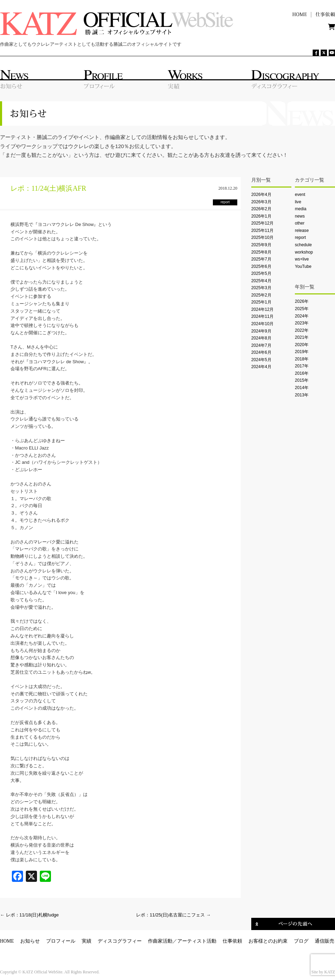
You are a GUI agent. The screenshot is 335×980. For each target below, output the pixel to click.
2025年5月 (261, 273)
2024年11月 (262, 316)
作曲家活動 (160, 941)
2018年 (302, 359)
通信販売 (325, 941)
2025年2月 (261, 295)
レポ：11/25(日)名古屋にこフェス (173, 915)
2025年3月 (261, 288)
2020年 (302, 345)
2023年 (302, 323)
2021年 (302, 337)
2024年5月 (261, 360)
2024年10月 (262, 324)
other (300, 223)
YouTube (303, 266)
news (300, 216)
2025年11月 (262, 231)
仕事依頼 (232, 941)
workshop (304, 252)
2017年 (302, 366)
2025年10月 (262, 237)
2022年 (302, 330)
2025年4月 (261, 281)
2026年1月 (261, 216)
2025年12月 (262, 223)
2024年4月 (261, 367)
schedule (303, 245)
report (300, 237)
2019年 (302, 352)
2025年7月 (261, 259)
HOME (7, 941)
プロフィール (61, 941)
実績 (87, 941)
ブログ (301, 941)
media (301, 209)
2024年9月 (261, 331)
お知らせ (30, 941)
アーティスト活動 (197, 941)
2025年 (302, 309)
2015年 (302, 380)
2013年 (302, 395)
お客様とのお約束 (268, 941)
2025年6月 (261, 266)
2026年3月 (261, 202)
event (300, 195)
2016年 (302, 373)
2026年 (302, 301)
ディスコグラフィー (120, 941)
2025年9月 (261, 245)
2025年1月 (261, 302)
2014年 (302, 388)
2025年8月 (261, 252)
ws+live (302, 259)
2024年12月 (262, 309)
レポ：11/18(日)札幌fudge (29, 915)
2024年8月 (261, 338)
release (302, 231)
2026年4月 (261, 195)
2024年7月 (261, 345)
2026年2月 (261, 209)
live (298, 202)
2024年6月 (261, 352)
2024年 (302, 316)
